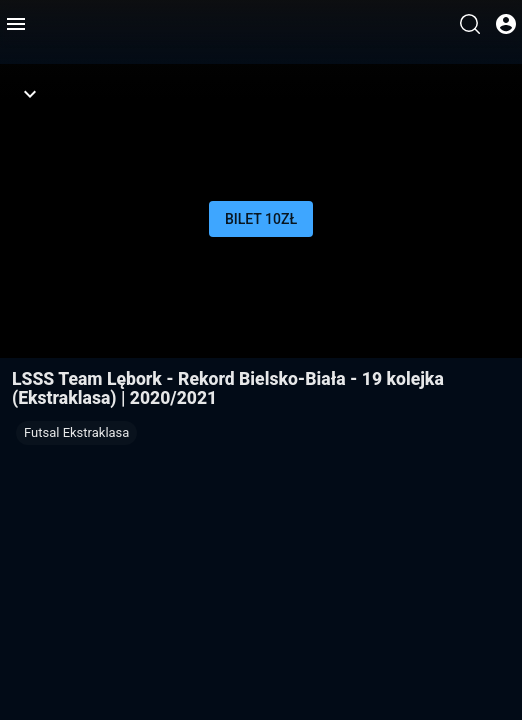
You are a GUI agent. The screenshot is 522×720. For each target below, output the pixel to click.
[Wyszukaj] (470, 24)
